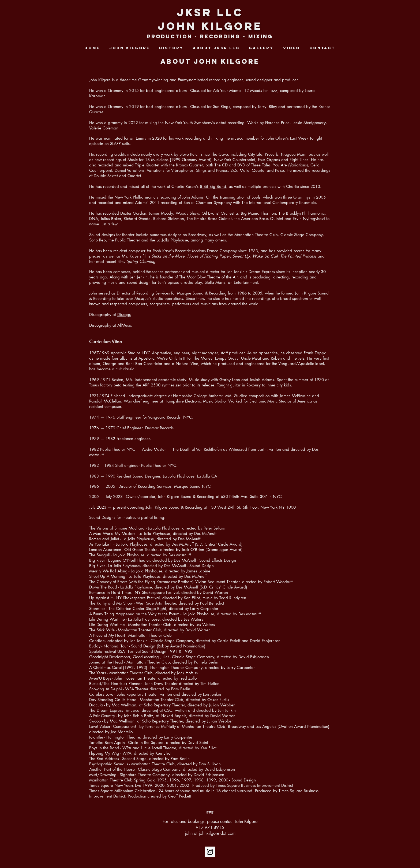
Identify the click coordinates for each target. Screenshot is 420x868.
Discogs (124, 314)
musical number (245, 138)
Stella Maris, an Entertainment (231, 282)
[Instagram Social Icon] (210, 852)
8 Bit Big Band (213, 186)
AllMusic (125, 325)
